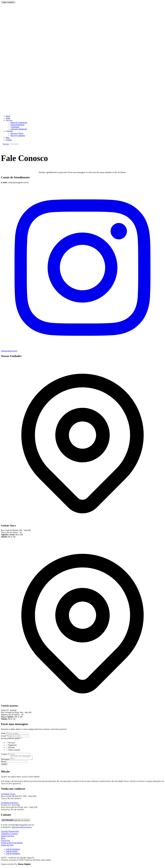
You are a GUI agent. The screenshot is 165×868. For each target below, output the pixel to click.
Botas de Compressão (19, 122)
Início (8, 116)
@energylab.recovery (22, 828)
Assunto (5, 754)
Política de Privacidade (12, 844)
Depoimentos (8, 837)
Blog (8, 138)
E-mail (4, 736)
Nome (4, 733)
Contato (9, 140)
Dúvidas (11, 747)
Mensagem (6, 760)
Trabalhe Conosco (9, 834)
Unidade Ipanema (10, 803)
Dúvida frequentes (10, 832)
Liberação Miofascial (19, 129)
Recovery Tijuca (17, 133)
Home (6, 144)
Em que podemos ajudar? (11, 738)
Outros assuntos (14, 750)
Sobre (8, 118)
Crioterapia (15, 127)
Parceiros (5, 841)
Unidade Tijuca (8, 795)
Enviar (4, 765)
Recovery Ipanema (18, 135)
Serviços (9, 120)
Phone (3, 762)
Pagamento (13, 745)
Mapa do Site (7, 846)
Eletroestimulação (18, 125)
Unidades (9, 131)
